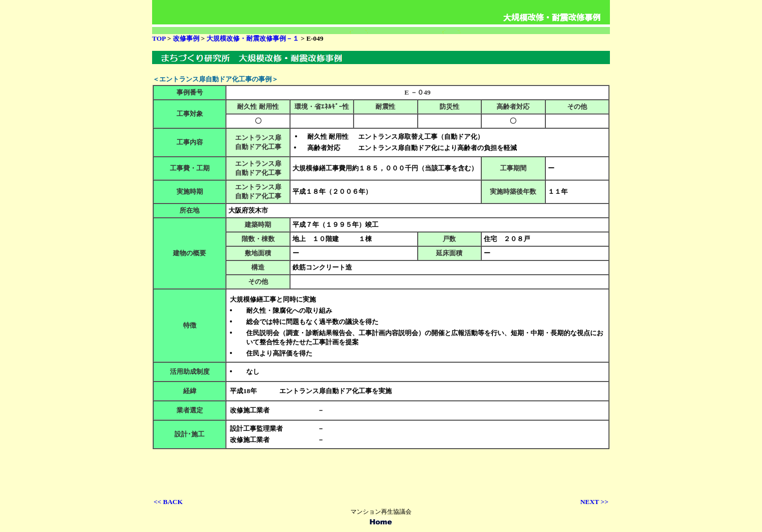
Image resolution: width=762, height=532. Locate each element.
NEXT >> (594, 502)
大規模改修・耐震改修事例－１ (253, 38)
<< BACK (168, 502)
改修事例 (187, 38)
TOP (159, 38)
